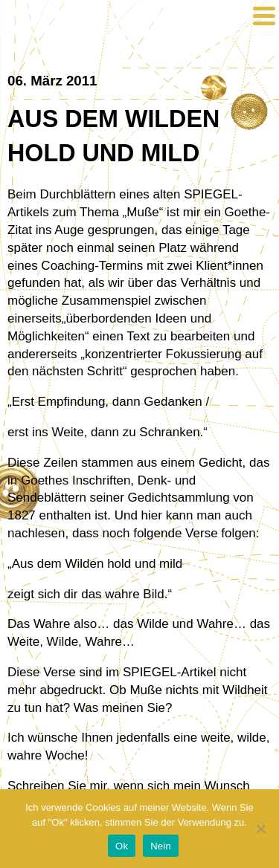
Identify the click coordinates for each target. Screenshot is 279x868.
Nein (161, 846)
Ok (122, 846)
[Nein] (260, 829)
